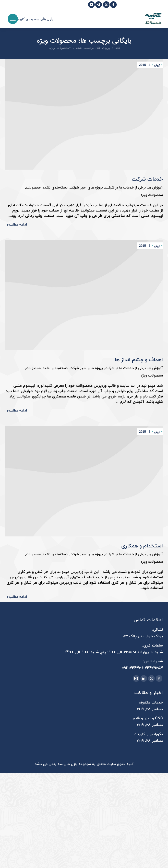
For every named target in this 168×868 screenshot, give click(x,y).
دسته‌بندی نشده (55, 188)
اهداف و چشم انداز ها (139, 360)
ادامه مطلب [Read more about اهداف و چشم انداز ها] (17, 411)
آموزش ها (155, 188)
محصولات (33, 188)
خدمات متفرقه (151, 703)
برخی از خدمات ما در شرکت (125, 188)
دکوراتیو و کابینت (148, 734)
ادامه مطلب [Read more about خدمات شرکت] (17, 225)
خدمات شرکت (147, 179)
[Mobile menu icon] (13, 19)
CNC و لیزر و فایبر (147, 718)
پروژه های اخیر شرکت (86, 188)
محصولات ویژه (152, 195)
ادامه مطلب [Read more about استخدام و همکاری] (17, 597)
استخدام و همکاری (142, 546)
